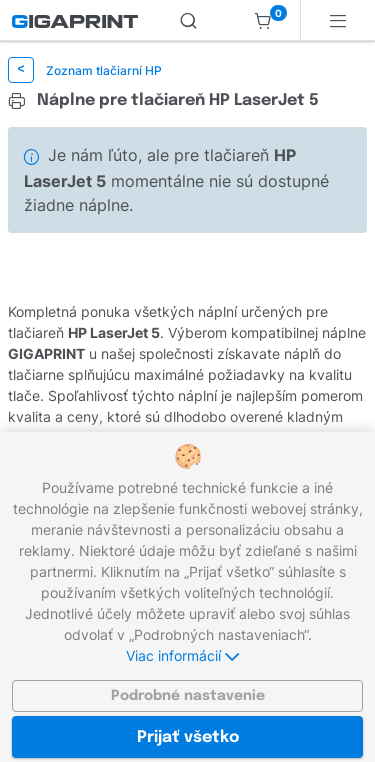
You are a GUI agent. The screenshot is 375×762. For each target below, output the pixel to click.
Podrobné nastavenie (188, 696)
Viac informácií (182, 655)
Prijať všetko (188, 737)
